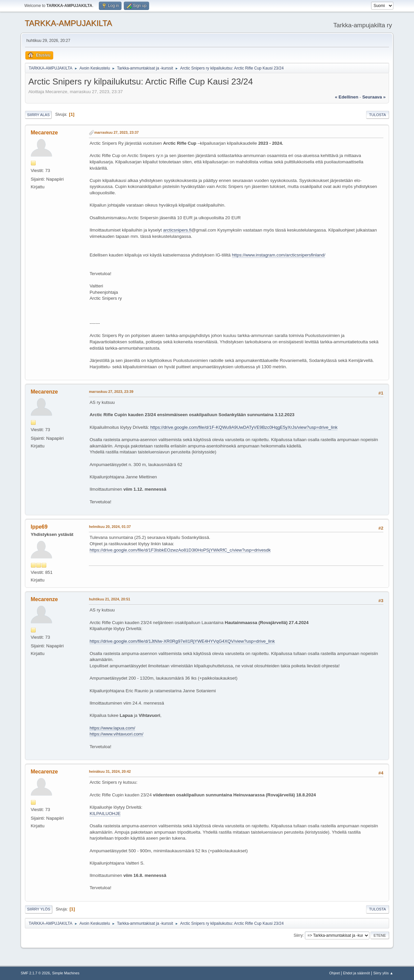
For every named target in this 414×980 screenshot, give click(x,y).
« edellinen (346, 97)
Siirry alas (38, 115)
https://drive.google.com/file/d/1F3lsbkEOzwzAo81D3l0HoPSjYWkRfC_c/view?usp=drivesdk (180, 550)
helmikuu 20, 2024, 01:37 (110, 527)
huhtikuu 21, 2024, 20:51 (109, 599)
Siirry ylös (39, 909)
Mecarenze (44, 133)
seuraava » (374, 97)
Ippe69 (39, 527)
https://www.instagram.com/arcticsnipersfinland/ (279, 255)
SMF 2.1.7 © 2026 (35, 973)
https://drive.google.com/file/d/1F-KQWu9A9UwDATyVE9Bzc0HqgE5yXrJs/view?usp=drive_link (244, 427)
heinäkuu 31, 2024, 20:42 (110, 771)
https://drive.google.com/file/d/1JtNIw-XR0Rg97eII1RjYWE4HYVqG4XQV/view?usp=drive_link (182, 641)
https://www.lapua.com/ (112, 728)
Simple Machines (66, 973)
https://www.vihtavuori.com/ (116, 734)
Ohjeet (334, 973)
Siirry (298, 935)
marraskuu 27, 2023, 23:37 (116, 132)
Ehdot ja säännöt (357, 973)
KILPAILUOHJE (105, 814)
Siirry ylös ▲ (383, 973)
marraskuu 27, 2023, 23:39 (111, 392)
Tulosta (378, 115)
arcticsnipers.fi (177, 230)
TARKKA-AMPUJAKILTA (68, 23)
